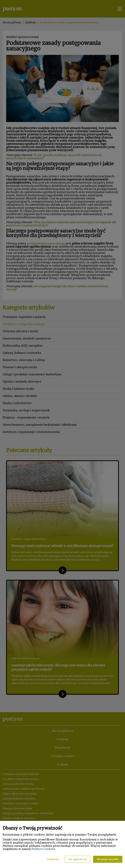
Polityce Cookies (43, 849)
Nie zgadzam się (78, 859)
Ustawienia (53, 859)
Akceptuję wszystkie (108, 859)
